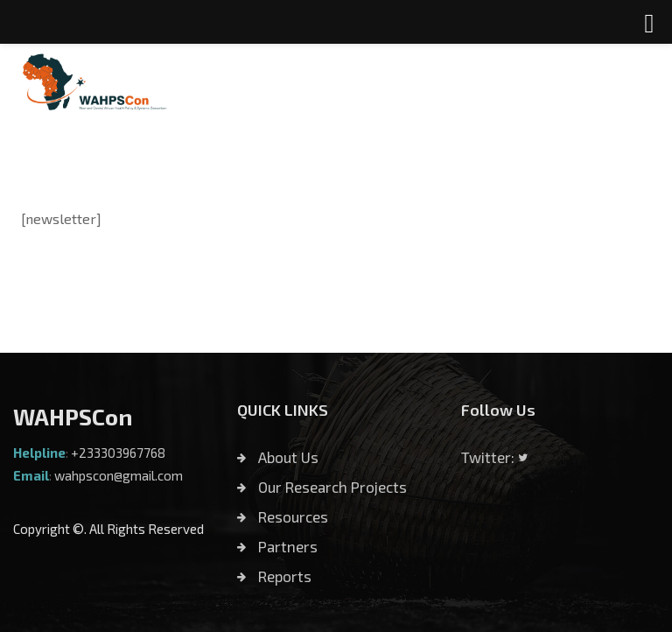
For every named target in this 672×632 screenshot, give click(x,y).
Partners (277, 546)
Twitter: (494, 457)
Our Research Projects (322, 487)
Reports (274, 576)
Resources (283, 516)
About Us (278, 457)
